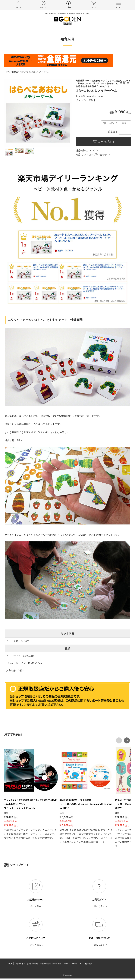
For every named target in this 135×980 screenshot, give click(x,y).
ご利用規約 (88, 965)
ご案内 (10, 965)
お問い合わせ (32, 965)
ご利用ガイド (20, 965)
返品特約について (85, 151)
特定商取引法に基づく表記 (51, 965)
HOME (7, 72)
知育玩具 (16, 72)
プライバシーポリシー (72, 965)
